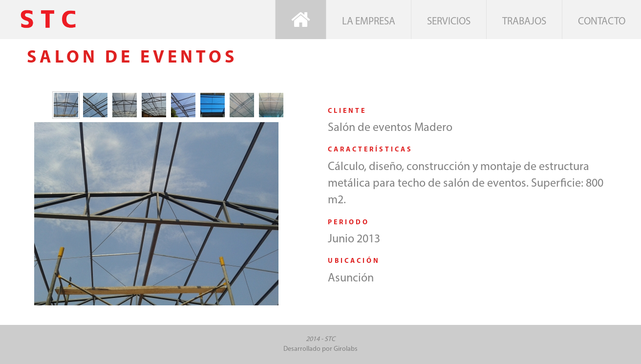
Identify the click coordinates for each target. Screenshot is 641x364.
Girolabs (346, 349)
